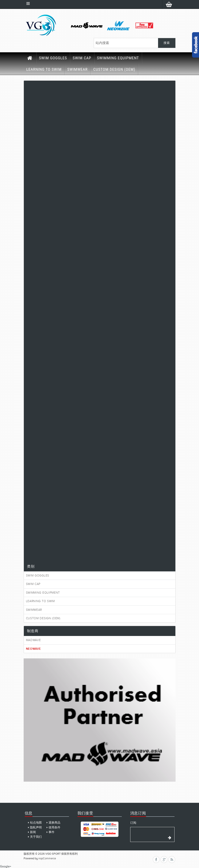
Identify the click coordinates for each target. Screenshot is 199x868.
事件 (51, 832)
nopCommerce (47, 858)
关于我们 (36, 837)
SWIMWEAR (77, 69)
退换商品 (54, 823)
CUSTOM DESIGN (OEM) (114, 69)
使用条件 (54, 827)
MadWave (33, 640)
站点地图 (36, 823)
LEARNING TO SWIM (44, 69)
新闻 (33, 832)
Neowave (33, 649)
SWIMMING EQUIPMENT (118, 58)
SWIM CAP (82, 58)
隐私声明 (36, 827)
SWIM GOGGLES (53, 58)
